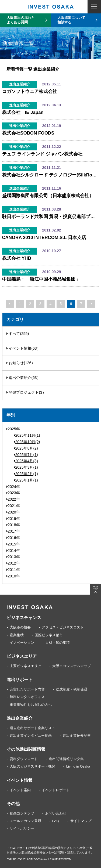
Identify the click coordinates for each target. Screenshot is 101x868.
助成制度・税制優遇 (72, 689)
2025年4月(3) (26, 461)
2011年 (13, 570)
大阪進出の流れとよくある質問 (21, 20)
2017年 (13, 531)
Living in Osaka (78, 766)
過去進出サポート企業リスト (32, 728)
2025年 (13, 429)
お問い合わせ (56, 813)
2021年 (13, 506)
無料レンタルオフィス (27, 697)
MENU (94, 7)
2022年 (13, 499)
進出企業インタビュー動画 (31, 735)
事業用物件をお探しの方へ (31, 705)
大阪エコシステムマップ (72, 666)
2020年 (13, 512)
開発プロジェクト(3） (26, 392)
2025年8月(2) (26, 448)
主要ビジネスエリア (25, 666)
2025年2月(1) (26, 474)
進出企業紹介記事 (77, 735)
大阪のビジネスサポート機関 (32, 766)
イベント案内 (20, 790)
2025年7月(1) (26, 455)
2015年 (13, 544)
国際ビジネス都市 (49, 635)
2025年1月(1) (26, 480)
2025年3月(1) (26, 467)
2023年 (13, 493)
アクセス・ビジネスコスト (63, 627)
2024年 (13, 487)
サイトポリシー (22, 828)
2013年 (13, 557)
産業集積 (17, 635)
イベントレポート (56, 790)
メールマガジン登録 (25, 821)
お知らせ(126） (21, 363)
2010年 (13, 576)
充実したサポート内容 (27, 689)
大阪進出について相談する (71, 20)
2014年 (13, 551)
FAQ (56, 821)
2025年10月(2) (27, 442)
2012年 (13, 563)
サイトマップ (81, 821)
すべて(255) (18, 334)
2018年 (13, 525)
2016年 (13, 538)
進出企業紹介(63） (24, 378)
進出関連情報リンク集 (66, 759)
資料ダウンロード (24, 759)
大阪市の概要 (20, 627)
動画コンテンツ (22, 813)
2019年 (13, 519)
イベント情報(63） (24, 348)
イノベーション (22, 643)
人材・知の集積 (58, 643)
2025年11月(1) (27, 435)
